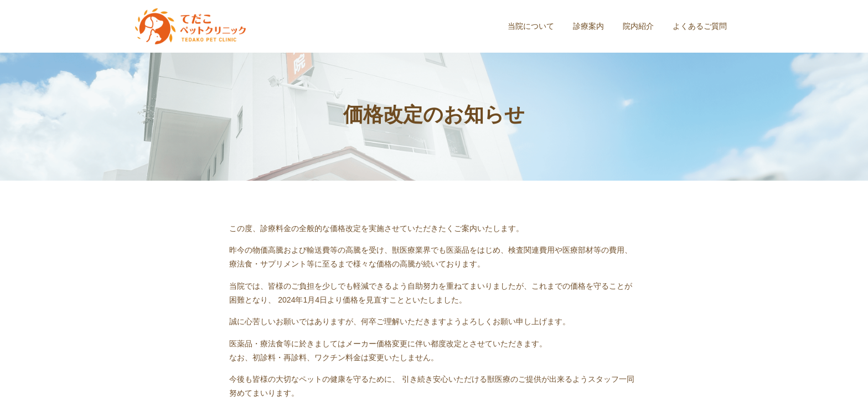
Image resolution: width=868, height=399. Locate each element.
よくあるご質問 (700, 26)
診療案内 (588, 26)
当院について (531, 26)
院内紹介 (638, 26)
